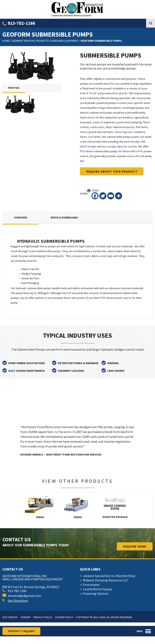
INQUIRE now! (135, 546)
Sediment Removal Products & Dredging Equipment (45, 41)
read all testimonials (113, 393)
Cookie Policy (64, 617)
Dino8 (77, 507)
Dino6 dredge (132, 142)
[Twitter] (103, 196)
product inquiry (21, 631)
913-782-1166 (21, 23)
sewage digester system (122, 146)
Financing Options (96, 593)
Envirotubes (91, 585)
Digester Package (115, 507)
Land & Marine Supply (98, 589)
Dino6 (40, 507)
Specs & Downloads (64, 217)
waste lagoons (123, 132)
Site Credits (10, 617)
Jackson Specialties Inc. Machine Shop (109, 576)
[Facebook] (95, 196)
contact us (13, 569)
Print (95, 191)
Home (6, 41)
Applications (87, 117)
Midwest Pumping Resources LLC (106, 580)
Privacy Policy (43, 617)
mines (84, 132)
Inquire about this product (112, 171)
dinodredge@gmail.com (22, 596)
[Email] (111, 196)
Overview (20, 217)
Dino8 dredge (88, 146)
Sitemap (26, 617)
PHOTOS (14, 88)
